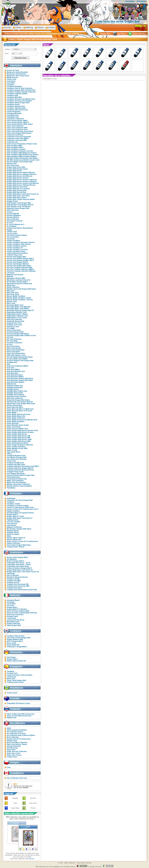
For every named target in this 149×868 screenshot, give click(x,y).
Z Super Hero (12, 757)
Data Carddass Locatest (16, 149)
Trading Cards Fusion (15, 682)
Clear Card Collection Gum (17, 129)
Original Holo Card (14, 323)
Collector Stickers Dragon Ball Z (19, 568)
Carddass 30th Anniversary (17, 110)
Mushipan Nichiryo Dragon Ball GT (20, 310)
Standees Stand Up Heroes (17, 577)
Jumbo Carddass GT (15, 248)
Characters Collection (15, 119)
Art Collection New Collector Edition (21, 735)
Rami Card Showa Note (16, 353)
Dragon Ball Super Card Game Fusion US (23, 572)
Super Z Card (12, 450)
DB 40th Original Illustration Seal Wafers (22, 158)
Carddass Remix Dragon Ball (18, 103)
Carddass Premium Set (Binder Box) (21, 99)
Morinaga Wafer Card (15, 305)
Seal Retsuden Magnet (16, 382)
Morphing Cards (13, 622)
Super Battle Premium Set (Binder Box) (22, 420)
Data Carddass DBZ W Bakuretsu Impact (23, 155)
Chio (9, 767)
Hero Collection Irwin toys (17, 778)
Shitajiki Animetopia (15, 387)
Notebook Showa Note (16, 321)
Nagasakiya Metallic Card (17, 312)
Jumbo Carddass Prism (16, 251)
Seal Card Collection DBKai (18, 366)
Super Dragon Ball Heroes (17, 434)
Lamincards (11, 525)
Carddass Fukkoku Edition (17, 94)
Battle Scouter (12, 77)
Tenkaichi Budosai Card (16, 455)
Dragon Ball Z (12, 514)
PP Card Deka (12, 341)
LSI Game (11, 273)
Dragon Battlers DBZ (15, 639)
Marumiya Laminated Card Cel (19, 280)
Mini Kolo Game (13, 294)
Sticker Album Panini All (16, 661)
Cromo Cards (12, 693)
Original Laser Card (14, 325)
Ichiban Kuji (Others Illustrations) (20, 228)
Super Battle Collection (16, 418)
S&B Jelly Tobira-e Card (16, 355)
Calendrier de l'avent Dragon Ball (20, 500)
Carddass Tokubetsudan (16, 108)
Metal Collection (13, 287)
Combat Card (12, 673)
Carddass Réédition (15, 86)
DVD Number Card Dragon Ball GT (20, 205)
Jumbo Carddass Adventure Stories (21, 242)
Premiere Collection (15, 343)
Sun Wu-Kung (12, 748)
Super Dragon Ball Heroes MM (19, 441)
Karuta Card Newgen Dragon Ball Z (20, 260)
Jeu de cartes (12, 233)
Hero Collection (13, 219)
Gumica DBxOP (13, 214)
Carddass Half (12, 95)
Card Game (11, 81)
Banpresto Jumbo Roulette (17, 72)
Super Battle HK (13, 645)
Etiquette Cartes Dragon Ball (18, 208)
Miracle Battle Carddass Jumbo (19, 298)
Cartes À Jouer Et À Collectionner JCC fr (23, 509)
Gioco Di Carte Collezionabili (18, 611)
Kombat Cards (12, 616)
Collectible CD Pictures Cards (18, 703)
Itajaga (9, 230)
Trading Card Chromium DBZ (18, 586)
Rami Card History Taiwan (17, 744)
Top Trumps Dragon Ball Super (19, 545)
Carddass (11, 85)
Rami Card (11, 679)
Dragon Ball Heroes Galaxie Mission (21, 172)
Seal (9, 364)
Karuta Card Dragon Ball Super (19, 266)
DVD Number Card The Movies (19, 206)
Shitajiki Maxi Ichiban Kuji (17, 391)
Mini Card (11, 291)
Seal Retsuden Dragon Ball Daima (20, 378)
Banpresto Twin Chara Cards (18, 76)
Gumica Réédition (14, 215)
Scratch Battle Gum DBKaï (17, 359)
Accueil (8, 27)
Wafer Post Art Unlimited (16, 482)
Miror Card (11, 303)
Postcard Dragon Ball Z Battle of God (21, 335)
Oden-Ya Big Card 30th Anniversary (21, 714)
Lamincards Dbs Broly (16, 620)
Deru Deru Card (13, 165)
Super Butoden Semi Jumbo (18, 425)
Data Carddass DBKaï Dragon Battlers (22, 156)
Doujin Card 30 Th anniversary (19, 739)
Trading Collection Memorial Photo (20, 470)
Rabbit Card (11, 718)
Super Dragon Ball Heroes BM (18, 438)
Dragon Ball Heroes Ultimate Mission (21, 185)
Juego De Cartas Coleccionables (20, 675)
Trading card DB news (15, 463)
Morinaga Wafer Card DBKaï (18, 309)
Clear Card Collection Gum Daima (20, 131)
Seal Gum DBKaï (13, 370)
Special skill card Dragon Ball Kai (20, 402)
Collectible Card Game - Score (19, 563)
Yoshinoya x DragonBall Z (17, 647)
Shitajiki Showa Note (15, 393)
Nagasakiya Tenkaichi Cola (17, 316)
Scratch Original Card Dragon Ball (20, 361)
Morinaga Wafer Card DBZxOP (19, 307)
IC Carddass (12, 226)
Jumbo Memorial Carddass (17, 253)
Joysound (11, 239)
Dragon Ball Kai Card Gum (17, 187)
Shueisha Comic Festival (17, 396)
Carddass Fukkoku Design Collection (21, 92)
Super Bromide (13, 423)
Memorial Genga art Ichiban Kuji (19, 284)
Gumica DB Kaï (13, 217)
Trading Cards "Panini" (16, 547)
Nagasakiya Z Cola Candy (17, 318)
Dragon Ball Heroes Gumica (18, 178)
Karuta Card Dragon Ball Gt (18, 262)
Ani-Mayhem (12, 559)
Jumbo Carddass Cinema (17, 246)
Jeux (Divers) (12, 523)
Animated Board (13, 600)
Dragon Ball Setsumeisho (17, 190)
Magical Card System (15, 275)
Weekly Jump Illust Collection (18, 484)
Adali (9, 728)
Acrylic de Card (13, 70)
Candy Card (11, 79)
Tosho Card (11, 461)
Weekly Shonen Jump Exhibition (20, 486)
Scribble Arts (12, 362)
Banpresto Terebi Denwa (16, 74)
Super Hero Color (14, 753)
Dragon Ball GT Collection (17, 609)
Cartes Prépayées (14, 112)
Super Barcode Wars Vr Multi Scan (20, 409)
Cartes (18, 27)
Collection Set (12, 142)
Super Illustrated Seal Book (18, 443)
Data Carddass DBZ (15, 146)
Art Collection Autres (15, 732)
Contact (52, 27)
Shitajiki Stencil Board (15, 395)
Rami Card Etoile (13, 352)
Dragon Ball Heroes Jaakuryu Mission (22, 174)
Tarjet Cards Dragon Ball (16, 680)
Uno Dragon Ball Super (16, 473)
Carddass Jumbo (13, 504)
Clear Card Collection (15, 126)
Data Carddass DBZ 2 (15, 147)
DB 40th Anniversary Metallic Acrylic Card (23, 160)
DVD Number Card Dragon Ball (19, 203)
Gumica (10, 212)
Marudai (10, 276)
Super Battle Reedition (16, 421)
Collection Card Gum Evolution (19, 137)
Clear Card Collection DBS (17, 128)
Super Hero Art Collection (17, 751)
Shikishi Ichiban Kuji (15, 386)
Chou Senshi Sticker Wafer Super (20, 124)
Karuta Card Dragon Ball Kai (18, 264)
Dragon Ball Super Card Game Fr (20, 518)
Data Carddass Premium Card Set (20, 151)
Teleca (9, 454)
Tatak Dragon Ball (14, 625)
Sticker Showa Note (15, 405)
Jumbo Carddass (13, 241)
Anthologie (11, 498)
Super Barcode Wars (15, 407)
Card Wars (11, 83)
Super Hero (11, 750)
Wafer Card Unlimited (15, 481)
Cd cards (10, 606)
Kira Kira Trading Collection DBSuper (21, 271)
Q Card (10, 344)
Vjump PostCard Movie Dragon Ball (21, 475)
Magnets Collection (14, 527)
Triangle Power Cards (15, 472)
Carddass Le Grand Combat (18, 506)
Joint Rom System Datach (17, 235)
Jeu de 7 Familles (14, 522)
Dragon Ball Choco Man (16, 167)
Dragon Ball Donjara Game (17, 169)
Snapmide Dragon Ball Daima (18, 400)
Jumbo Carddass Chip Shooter (19, 244)
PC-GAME (11, 328)
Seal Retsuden (13, 373)
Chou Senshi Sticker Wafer (17, 120)
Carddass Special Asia (16, 636)
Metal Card (11, 285)
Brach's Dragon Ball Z (15, 561)
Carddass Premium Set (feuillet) (19, 101)
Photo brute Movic (14, 330)
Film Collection (13, 210)
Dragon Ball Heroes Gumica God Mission (23, 183)
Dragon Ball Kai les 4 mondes (18, 189)
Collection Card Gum (15, 135)
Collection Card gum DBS (17, 140)
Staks (9, 536)
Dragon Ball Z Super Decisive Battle (21, 199)
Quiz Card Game (13, 346)
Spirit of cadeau (13, 534)
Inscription (130, 1)
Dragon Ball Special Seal (16, 192)
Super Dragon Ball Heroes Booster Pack (22, 430)
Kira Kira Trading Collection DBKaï (20, 269)
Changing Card (13, 115)
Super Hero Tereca (14, 755)
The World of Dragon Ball (17, 457)
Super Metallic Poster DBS (17, 448)
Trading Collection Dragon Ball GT (20, 468)
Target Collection (13, 543)
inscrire (31, 859)
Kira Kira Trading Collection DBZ (20, 267)
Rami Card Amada (14, 348)
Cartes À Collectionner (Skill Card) (20, 507)
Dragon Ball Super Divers (17, 198)
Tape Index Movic (14, 452)
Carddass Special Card (16, 106)
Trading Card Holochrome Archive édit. (22, 590)
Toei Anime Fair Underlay (17, 459)
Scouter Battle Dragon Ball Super (20, 357)
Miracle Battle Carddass (16, 296)
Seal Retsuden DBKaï (15, 377)
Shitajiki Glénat (13, 532)
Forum (40, 27)
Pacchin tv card (13, 327)
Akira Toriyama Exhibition (17, 730)
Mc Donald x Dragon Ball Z (17, 282)
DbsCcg (29, 27)
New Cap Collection (15, 319)
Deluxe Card (12, 163)
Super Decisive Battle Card (17, 429)
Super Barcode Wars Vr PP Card (19, 411)
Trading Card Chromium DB (18, 584)
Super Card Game (14, 427)
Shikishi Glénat (13, 531)
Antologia (11, 602)
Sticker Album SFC (14, 540)
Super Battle (12, 413)
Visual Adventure (13, 477)
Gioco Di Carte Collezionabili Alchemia (22, 613)
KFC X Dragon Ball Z (15, 641)
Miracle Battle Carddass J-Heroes (20, 300)
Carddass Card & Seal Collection (20, 88)
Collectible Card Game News (18, 566)
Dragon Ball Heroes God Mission (20, 176)
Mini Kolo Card (13, 292)
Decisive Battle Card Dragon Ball (20, 162)
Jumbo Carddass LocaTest (17, 249)
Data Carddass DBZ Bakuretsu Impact (22, 153)
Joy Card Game (13, 237)
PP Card (10, 337)
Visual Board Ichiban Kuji (17, 479)
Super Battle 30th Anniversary (19, 414)
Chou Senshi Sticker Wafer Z (18, 122)
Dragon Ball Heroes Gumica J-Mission (22, 181)
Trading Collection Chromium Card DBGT (23, 466)
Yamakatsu (11, 488)
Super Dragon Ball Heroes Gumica (20, 432)
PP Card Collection (14, 339)
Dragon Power (12, 201)
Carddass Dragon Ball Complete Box (21, 90)
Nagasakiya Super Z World (17, 314)
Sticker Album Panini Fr (16, 538)
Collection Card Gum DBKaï (18, 138)
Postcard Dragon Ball (15, 332)
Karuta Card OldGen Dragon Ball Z (20, 258)
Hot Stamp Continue (15, 221)
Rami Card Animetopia (16, 350)
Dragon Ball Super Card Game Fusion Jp (23, 194)
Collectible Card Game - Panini (19, 564)
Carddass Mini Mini (14, 97)
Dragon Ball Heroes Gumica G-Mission (22, 180)
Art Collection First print (16, 733)
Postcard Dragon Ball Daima (18, 334)
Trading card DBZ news (16, 464)
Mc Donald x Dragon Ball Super (19, 529)
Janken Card (12, 232)
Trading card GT (13, 582)
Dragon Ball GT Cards (15, 516)
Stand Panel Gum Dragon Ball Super (21, 404)
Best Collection (13, 737)
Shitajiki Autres (13, 389)
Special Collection (14, 746)
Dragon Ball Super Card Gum (18, 196)
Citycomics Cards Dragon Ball (19, 638)
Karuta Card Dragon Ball (16, 257)
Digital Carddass (13, 511)
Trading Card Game (14, 588)
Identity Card (12, 741)
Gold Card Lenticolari (15, 614)
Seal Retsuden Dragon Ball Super (20, 380)
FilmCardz (11, 573)
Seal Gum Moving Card (16, 371)
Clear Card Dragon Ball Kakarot (19, 133)
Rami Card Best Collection (17, 742)
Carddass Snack (13, 104)
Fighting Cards (13, 520)
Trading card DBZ (14, 581)
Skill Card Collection (15, 398)
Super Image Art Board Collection (20, 445)
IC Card (10, 223)
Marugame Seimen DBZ (16, 278)
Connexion (141, 1)
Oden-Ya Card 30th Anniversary (19, 716)
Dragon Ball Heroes (14, 171)
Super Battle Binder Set (16, 416)
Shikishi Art (11, 384)
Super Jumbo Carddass (16, 447)
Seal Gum (11, 368)
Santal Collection (13, 623)
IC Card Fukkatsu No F (16, 224)
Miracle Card (12, 301)
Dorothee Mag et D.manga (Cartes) (20, 513)
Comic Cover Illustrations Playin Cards (22, 144)
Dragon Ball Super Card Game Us (20, 570)
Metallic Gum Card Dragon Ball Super (21, 289)
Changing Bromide (14, 113)
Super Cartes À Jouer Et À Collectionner (23, 541)
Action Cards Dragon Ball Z (18, 557)
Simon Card (11, 643)
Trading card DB (13, 579)
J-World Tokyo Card (15, 255)
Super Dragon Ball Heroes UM (18, 436)
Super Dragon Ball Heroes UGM (19, 439)
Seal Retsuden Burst (15, 375)
